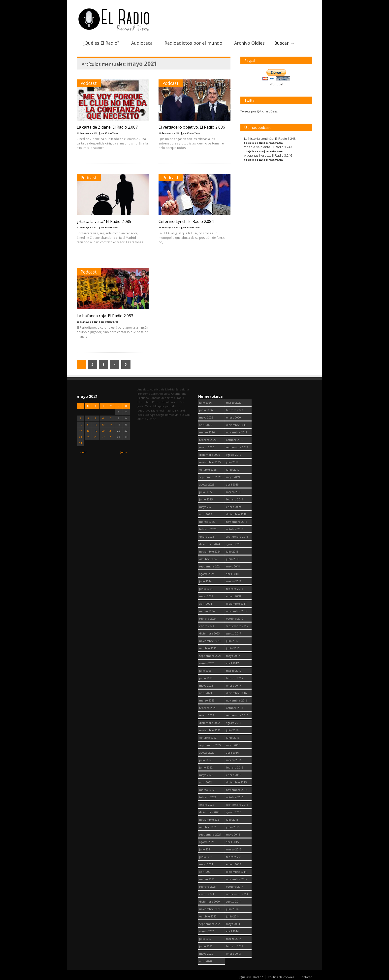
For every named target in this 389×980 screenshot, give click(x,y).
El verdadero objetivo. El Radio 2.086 (192, 127)
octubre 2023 (208, 648)
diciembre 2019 (236, 425)
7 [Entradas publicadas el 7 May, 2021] (111, 418)
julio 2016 (232, 730)
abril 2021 (206, 872)
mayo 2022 (206, 775)
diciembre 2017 (236, 604)
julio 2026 (205, 402)
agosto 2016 (234, 723)
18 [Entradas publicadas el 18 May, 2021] (88, 431)
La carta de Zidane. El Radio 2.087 (107, 127)
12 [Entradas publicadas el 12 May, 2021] (96, 425)
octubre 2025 (208, 470)
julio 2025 (205, 492)
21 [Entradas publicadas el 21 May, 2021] (111, 431)
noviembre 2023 (210, 641)
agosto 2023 (207, 663)
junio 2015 (233, 827)
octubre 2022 (208, 738)
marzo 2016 (234, 760)
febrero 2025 (208, 529)
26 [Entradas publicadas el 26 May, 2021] (96, 437)
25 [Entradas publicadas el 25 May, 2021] (88, 437)
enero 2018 (233, 596)
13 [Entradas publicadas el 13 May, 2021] (103, 425)
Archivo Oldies (249, 43)
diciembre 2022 (210, 723)
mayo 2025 (206, 507)
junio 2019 (233, 470)
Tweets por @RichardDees (259, 111)
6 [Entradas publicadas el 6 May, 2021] (103, 418)
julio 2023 (205, 671)
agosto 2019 (234, 455)
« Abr (83, 452)
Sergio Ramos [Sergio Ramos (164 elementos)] (165, 415)
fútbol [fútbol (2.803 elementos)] (165, 402)
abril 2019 (232, 484)
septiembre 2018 (237, 537)
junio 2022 (206, 767)
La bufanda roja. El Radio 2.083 (105, 316)
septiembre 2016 (237, 715)
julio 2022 (205, 760)
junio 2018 (233, 559)
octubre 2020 (208, 916)
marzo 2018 (234, 581)
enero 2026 (207, 447)
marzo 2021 (207, 879)
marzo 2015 (234, 849)
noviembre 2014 (237, 879)
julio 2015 (232, 820)
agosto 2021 (207, 842)
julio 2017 (232, 641)
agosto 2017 (234, 633)
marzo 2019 (234, 492)
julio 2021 (205, 849)
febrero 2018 (235, 589)
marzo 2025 (207, 522)
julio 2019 (232, 462)
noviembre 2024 (210, 551)
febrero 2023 (208, 708)
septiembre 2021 (210, 834)
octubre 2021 (208, 827)
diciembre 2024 (210, 544)
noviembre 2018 (237, 522)
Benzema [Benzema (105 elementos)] (144, 394)
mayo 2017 (233, 656)
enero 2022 (207, 805)
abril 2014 (232, 931)
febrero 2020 (235, 410)
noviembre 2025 (210, 462)
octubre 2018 (235, 529)
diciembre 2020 (210, 901)
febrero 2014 (235, 946)
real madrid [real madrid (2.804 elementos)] (167, 410)
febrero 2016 (235, 767)
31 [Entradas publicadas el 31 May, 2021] (81, 443)
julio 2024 (205, 581)
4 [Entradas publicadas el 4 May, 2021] (88, 418)
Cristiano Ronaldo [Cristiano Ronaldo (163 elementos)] (149, 398)
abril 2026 (206, 425)
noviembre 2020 (210, 909)
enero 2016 (233, 775)
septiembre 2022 (210, 745)
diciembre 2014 (236, 872)
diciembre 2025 (210, 455)
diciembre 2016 (236, 693)
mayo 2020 (206, 954)
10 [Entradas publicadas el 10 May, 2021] (81, 425)
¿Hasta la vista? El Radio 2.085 (104, 221)
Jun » (124, 452)
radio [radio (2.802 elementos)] (155, 410)
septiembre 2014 (237, 894)
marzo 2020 (234, 402)
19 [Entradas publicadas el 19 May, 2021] (96, 431)
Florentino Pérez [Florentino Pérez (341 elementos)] (149, 402)
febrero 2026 (208, 440)
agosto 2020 (207, 931)
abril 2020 (206, 961)
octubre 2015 (235, 797)
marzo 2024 (207, 611)
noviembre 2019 (237, 432)
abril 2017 (232, 663)
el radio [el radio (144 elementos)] (179, 398)
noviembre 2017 (237, 611)
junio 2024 (206, 589)
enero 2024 (207, 626)
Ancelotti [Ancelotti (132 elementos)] (143, 389)
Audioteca (142, 43)
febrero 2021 (208, 887)
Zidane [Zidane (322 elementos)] (151, 419)
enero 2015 (233, 864)
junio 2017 (233, 648)
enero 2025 (207, 537)
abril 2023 (206, 693)
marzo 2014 (234, 939)
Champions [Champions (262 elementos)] (178, 394)
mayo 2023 (206, 685)
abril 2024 (206, 604)
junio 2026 (206, 410)
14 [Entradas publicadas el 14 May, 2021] (111, 425)
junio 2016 (233, 738)
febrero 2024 (208, 618)
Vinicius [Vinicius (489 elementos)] (179, 415)
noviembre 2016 (237, 700)
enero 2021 (207, 894)
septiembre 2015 (237, 805)
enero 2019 (233, 507)
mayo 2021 (206, 864)
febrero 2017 (235, 678)
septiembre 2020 (210, 924)
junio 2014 (233, 916)
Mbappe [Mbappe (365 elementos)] (159, 406)
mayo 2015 (233, 834)
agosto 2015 (234, 812)
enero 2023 (207, 715)
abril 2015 (232, 842)
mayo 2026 (206, 417)
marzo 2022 (207, 790)
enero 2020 (233, 417)
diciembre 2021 (210, 812)
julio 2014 (232, 909)
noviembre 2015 (237, 790)
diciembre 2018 (236, 514)
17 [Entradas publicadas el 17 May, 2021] (81, 431)
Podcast (89, 83)
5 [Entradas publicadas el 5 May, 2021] (96, 418)
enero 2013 (233, 954)
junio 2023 (206, 678)
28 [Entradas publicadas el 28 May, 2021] (111, 437)
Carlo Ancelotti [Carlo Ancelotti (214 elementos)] (161, 394)
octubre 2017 (235, 618)
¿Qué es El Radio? (101, 43)
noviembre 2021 (210, 820)
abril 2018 (232, 574)
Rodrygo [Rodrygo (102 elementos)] (150, 415)
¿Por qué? (276, 84)
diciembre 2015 (236, 782)
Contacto (306, 977)
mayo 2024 (206, 596)
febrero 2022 (208, 797)
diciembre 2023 (210, 633)
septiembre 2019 (237, 447)
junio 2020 (206, 946)
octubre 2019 (235, 440)
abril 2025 (206, 514)
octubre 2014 (235, 887)
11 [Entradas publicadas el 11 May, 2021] (88, 425)
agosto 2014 (234, 901)
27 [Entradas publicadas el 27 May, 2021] (103, 437)
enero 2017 (233, 685)
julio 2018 (232, 551)
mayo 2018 (233, 566)
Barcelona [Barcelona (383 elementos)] (182, 389)
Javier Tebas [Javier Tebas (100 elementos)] (145, 406)
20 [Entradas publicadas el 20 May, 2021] (103, 431)
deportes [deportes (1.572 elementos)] (167, 398)
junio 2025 (206, 499)
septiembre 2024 (210, 566)
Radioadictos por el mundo (193, 43)
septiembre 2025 (210, 477)
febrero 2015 (235, 857)
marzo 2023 (207, 700)
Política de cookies (281, 977)
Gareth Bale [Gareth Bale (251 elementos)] (177, 402)
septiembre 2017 (237, 626)
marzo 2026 (207, 432)
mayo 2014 (233, 924)
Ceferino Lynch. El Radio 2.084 (186, 221)
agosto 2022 (207, 752)
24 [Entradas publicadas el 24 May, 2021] (81, 437)
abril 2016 (232, 752)
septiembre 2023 (210, 656)
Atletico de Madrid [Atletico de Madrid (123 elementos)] (162, 389)
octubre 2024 (208, 559)
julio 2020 (205, 939)
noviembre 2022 (210, 730)
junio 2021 (206, 857)
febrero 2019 (235, 499)
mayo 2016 (233, 745)
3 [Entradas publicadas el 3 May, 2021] (81, 418)
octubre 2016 (235, 708)
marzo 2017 (234, 671)
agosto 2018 (234, 544)
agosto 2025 (207, 484)
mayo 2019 (233, 477)
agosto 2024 (207, 574)
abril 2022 (206, 782)
